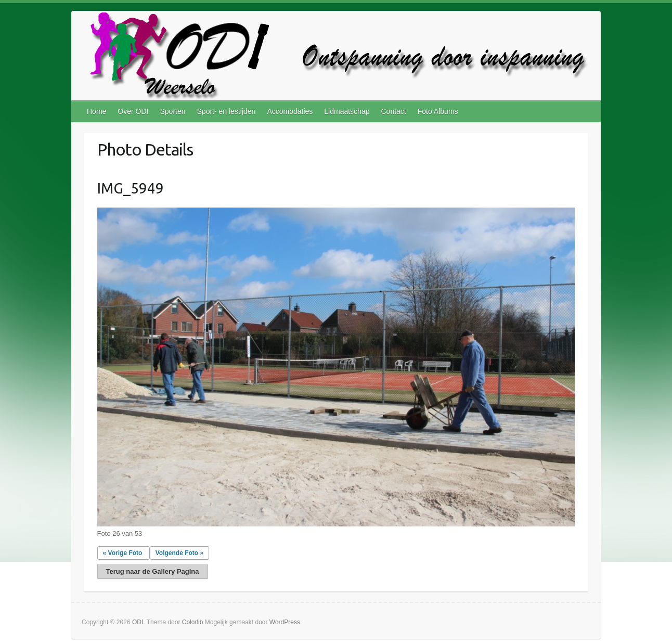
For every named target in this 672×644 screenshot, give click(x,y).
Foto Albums (438, 111)
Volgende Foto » (179, 553)
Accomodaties (290, 111)
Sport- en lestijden (227, 111)
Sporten (172, 111)
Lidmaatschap (347, 111)
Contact (393, 111)
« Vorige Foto (123, 553)
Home (96, 111)
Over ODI (133, 111)
